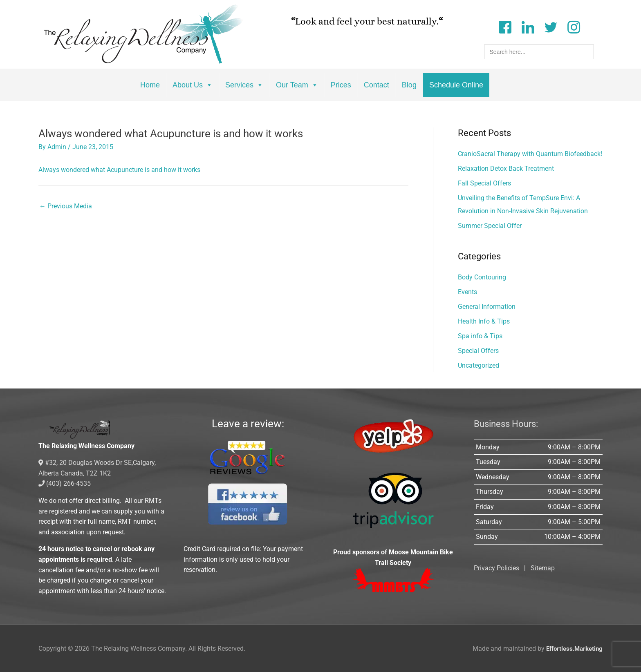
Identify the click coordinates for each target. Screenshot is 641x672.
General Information (487, 307)
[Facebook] (505, 26)
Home (150, 85)
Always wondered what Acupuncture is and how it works (119, 170)
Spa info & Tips (480, 336)
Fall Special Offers (484, 183)
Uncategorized (479, 365)
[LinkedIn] (528, 26)
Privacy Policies (496, 568)
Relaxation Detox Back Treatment (506, 169)
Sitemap (543, 568)
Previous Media (66, 206)
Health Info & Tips (484, 321)
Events (467, 292)
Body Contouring (482, 277)
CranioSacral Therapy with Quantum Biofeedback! (530, 154)
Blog (409, 85)
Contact (377, 85)
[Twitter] (551, 26)
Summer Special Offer (490, 226)
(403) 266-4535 (65, 483)
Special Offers (478, 351)
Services (244, 85)
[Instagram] (574, 26)
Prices (341, 85)
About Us (193, 85)
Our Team (297, 85)
